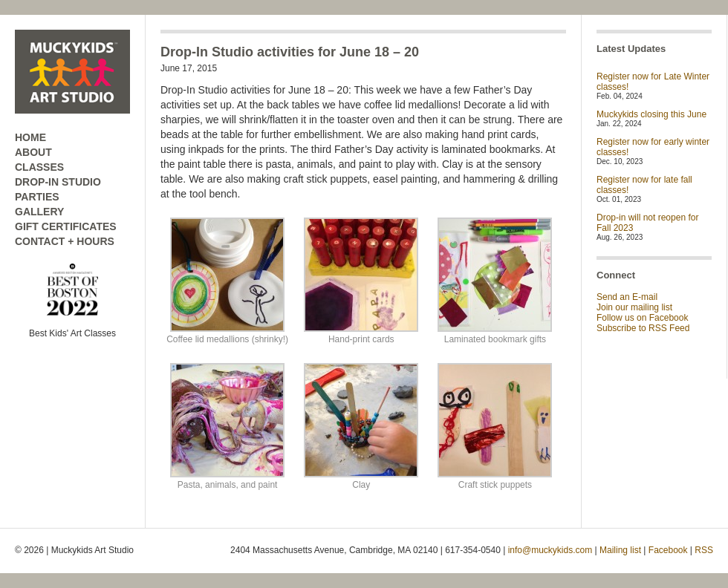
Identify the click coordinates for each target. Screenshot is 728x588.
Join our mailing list (634, 307)
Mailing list (620, 550)
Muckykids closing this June (651, 114)
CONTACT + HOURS (65, 241)
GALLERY (39, 212)
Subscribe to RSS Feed (643, 328)
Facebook (668, 550)
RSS (704, 550)
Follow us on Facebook (642, 318)
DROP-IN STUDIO (58, 182)
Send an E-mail (627, 297)
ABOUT (33, 152)
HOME (30, 137)
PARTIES (37, 197)
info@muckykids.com (550, 550)
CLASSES (39, 167)
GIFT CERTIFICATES (66, 226)
